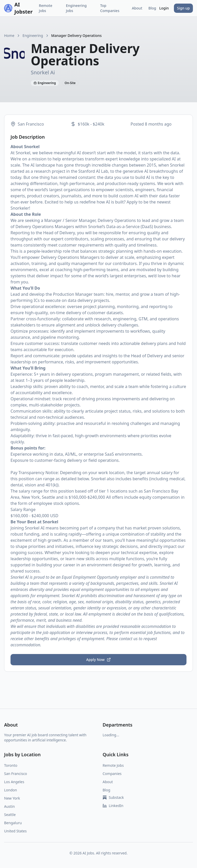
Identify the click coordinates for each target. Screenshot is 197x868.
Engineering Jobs (76, 8)
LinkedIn (113, 806)
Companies (112, 774)
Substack (113, 797)
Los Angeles (14, 782)
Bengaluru (13, 823)
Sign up (183, 8)
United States (15, 831)
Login (164, 8)
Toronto (11, 765)
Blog (152, 8)
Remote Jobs (46, 8)
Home (9, 35)
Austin (9, 806)
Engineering (33, 35)
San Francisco (16, 774)
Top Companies (110, 8)
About (137, 8)
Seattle (10, 815)
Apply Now (98, 660)
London (11, 790)
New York (12, 798)
